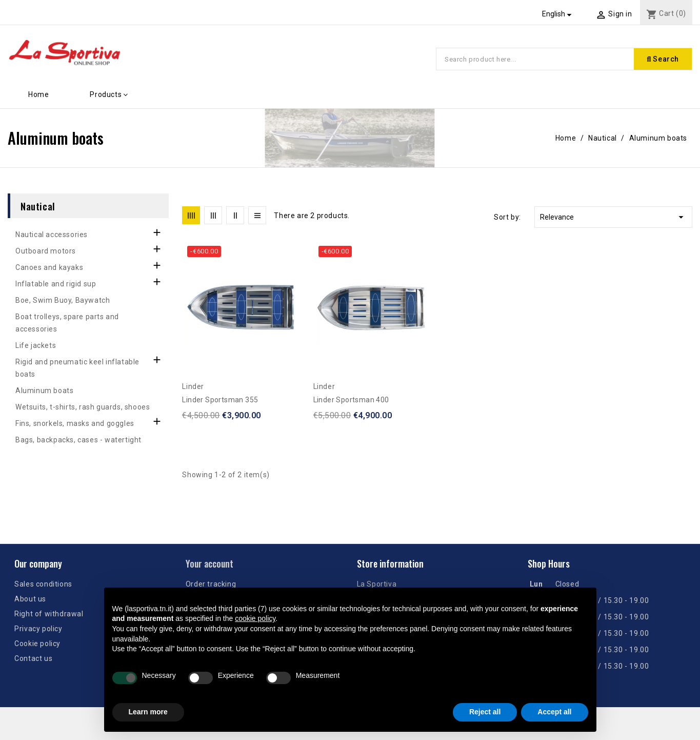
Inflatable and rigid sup (56, 284)
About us (30, 599)
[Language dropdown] (558, 14)
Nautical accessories (52, 235)
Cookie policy (37, 644)
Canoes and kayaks (49, 267)
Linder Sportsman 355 (220, 400)
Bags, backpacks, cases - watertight (78, 440)
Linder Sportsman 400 (351, 400)
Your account (209, 563)
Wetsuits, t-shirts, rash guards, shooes (83, 407)
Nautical (38, 206)
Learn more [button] (148, 712)
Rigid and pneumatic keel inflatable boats (77, 368)
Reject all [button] (485, 712)
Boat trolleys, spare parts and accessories (67, 323)
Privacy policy (38, 629)
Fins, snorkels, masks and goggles (75, 423)
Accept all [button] (554, 712)
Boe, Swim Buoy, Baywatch (63, 300)
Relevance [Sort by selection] (613, 217)
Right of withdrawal (49, 614)
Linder (193, 386)
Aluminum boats (44, 391)
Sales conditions (43, 584)
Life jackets (36, 345)
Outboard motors (46, 251)
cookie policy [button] (255, 618)
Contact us (33, 658)
